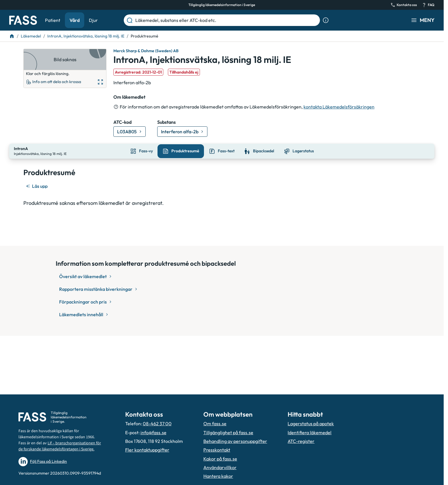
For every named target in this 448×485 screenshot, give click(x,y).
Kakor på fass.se (220, 459)
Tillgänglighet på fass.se (228, 432)
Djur (93, 20)
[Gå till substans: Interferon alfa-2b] (182, 132)
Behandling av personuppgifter (235, 441)
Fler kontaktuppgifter (147, 450)
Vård (75, 20)
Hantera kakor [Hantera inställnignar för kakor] (218, 476)
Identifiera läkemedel (310, 432)
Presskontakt (217, 450)
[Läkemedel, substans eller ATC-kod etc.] (226, 20)
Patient (53, 20)
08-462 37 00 (157, 424)
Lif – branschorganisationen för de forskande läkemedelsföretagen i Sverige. (60, 446)
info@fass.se (153, 432)
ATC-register (301, 441)
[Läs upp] (37, 186)
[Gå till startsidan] (23, 20)
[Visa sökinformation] (326, 20)
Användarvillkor (220, 467)
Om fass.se (215, 424)
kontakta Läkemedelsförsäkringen (339, 107)
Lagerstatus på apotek (311, 424)
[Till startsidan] (12, 36)
